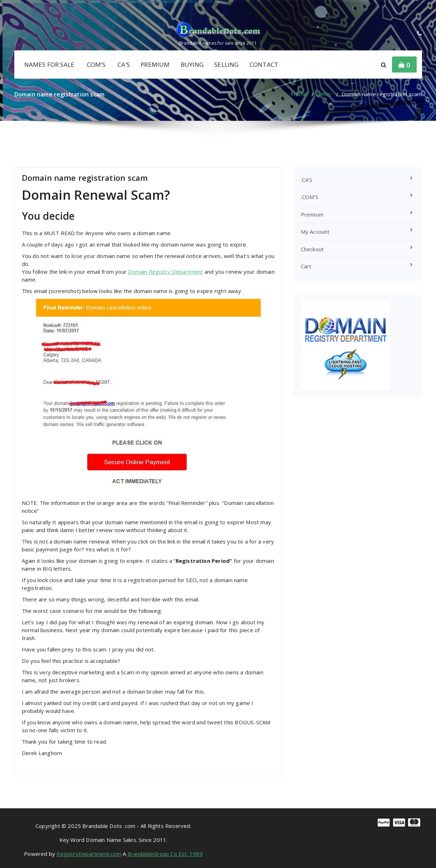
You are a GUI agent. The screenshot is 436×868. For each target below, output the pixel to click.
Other (324, 94)
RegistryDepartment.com (89, 854)
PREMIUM (155, 65)
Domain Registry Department (165, 272)
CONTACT (264, 65)
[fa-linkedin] (26, 7)
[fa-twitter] (37, 7)
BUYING (192, 65)
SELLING (226, 65)
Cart (306, 266)
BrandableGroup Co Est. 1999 (165, 854)
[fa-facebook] (16, 7)
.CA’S (123, 65)
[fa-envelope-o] (49, 7)
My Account (315, 232)
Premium (312, 214)
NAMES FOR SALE (50, 65)
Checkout (312, 249)
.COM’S (95, 65)
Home (299, 94)
